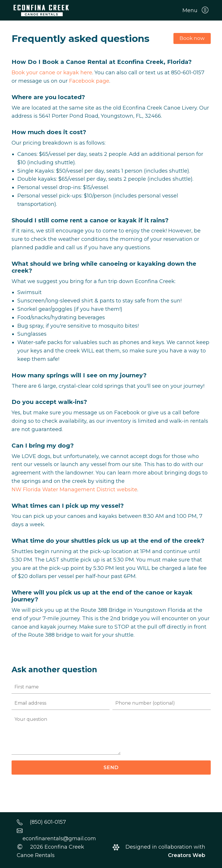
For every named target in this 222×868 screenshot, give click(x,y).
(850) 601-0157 (48, 822)
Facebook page (89, 81)
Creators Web (187, 855)
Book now (192, 38)
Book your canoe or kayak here (52, 73)
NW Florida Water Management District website (74, 490)
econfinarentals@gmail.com (59, 839)
